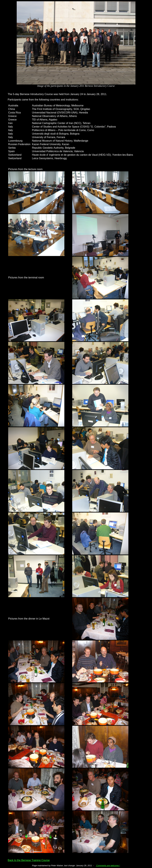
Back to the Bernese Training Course (29, 860)
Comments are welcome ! (108, 866)
